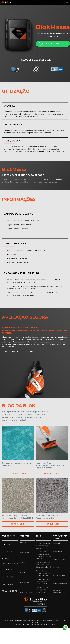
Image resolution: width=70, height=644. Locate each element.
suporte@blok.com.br (10, 585)
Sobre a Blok (57, 543)
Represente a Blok (59, 575)
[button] (67, 2)
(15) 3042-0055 (7, 552)
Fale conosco (8, 536)
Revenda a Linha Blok (60, 583)
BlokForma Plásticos (27, 592)
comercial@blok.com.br (10, 564)
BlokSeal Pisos (24, 553)
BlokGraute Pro (25, 582)
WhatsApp (6, 558)
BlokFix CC (23, 563)
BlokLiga (23, 572)
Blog (38, 536)
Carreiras (56, 567)
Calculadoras (57, 551)
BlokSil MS (23, 543)
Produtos (24, 536)
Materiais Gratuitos (59, 559)
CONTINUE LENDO (18, 474)
